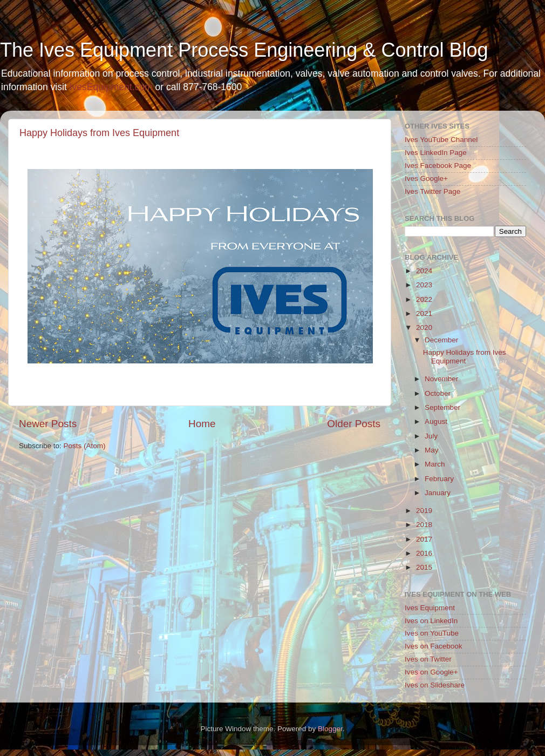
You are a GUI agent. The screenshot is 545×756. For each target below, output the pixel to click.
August (436, 421)
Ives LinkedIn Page (436, 153)
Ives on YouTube (432, 633)
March (435, 464)
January (438, 493)
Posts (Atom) (85, 446)
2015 (424, 567)
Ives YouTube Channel (441, 140)
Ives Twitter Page (432, 191)
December (441, 340)
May (432, 450)
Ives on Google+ (431, 672)
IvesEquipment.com (111, 87)
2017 (424, 539)
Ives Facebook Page (438, 166)
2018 (424, 525)
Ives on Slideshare (435, 685)
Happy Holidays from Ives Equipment (99, 133)
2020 (424, 328)
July (431, 436)
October (438, 393)
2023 (424, 285)
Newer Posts (48, 424)
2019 (424, 511)
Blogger (330, 729)
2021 (424, 313)
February (439, 479)
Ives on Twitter (428, 659)
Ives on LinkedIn (431, 621)
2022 (424, 299)
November (441, 379)
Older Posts (354, 424)
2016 (424, 553)
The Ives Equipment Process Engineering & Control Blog (244, 50)
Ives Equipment (430, 608)
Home (202, 424)
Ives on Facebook (434, 646)
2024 (424, 271)
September (442, 407)
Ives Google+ (426, 178)
